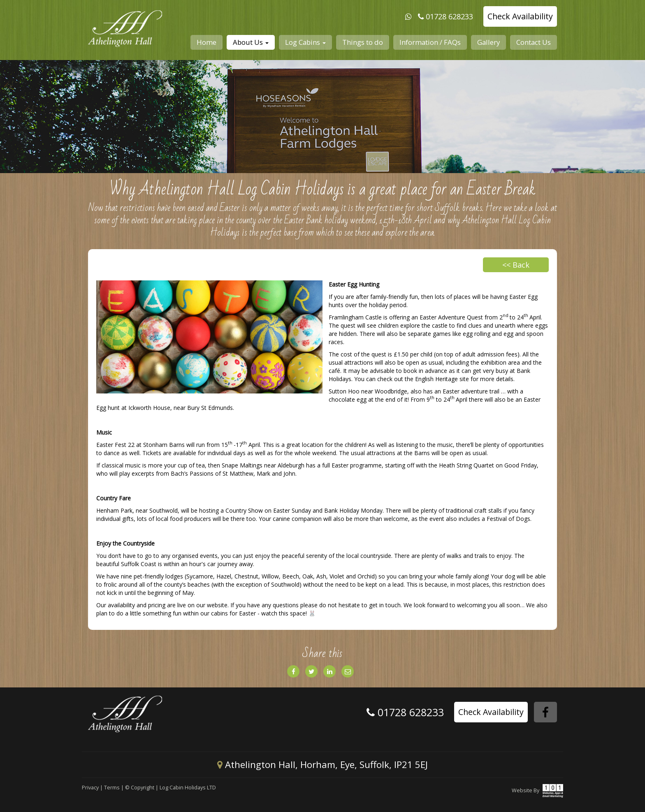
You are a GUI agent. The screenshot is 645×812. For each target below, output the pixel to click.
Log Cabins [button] (305, 42)
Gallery (488, 42)
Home (206, 42)
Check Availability (520, 16)
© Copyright (140, 788)
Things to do (363, 42)
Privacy (90, 788)
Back (516, 265)
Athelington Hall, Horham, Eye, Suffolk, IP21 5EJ (322, 765)
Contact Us (534, 42)
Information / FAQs (430, 42)
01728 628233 (449, 16)
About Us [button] (251, 42)
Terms (112, 788)
